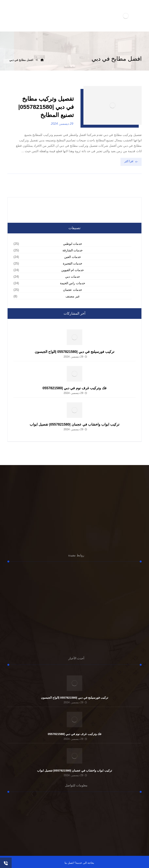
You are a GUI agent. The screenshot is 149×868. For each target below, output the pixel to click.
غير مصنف (72, 296)
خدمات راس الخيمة (73, 283)
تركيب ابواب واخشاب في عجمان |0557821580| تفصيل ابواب (74, 424)
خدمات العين (72, 257)
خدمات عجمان (72, 290)
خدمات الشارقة (73, 250)
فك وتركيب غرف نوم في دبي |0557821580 (74, 388)
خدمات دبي (72, 277)
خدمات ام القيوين (73, 270)
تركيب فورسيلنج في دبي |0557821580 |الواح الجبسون (74, 352)
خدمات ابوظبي (73, 244)
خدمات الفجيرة (73, 263)
